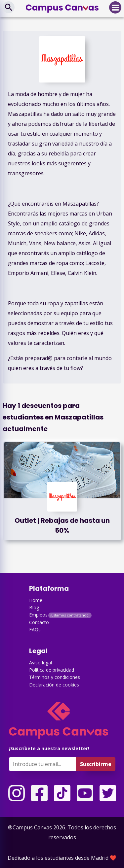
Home (36, 600)
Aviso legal (41, 663)
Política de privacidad (52, 670)
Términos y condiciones (55, 677)
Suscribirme (96, 764)
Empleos (38, 615)
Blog (34, 607)
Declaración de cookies (54, 685)
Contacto (39, 622)
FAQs (35, 630)
